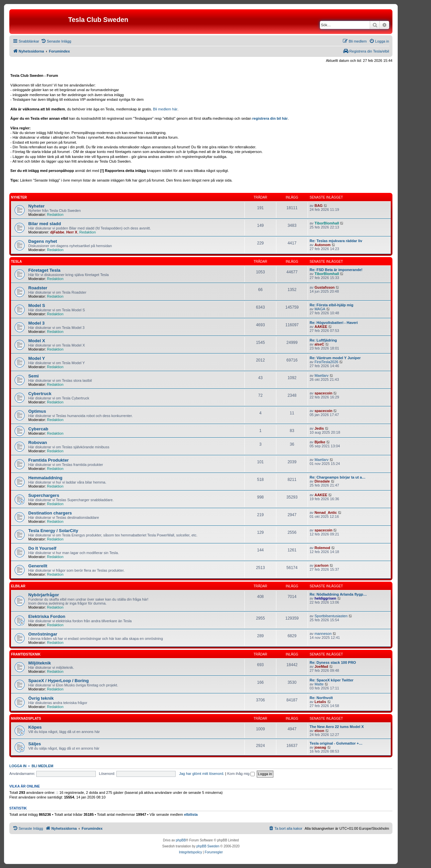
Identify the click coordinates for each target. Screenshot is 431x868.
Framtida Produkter (49, 460)
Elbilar (18, 586)
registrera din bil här (270, 118)
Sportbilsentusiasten (331, 616)
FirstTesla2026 (327, 362)
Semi (34, 376)
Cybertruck (40, 394)
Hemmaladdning (45, 478)
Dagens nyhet (43, 241)
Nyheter (19, 197)
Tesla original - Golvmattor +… (336, 743)
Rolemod (322, 548)
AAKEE (321, 327)
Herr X (72, 232)
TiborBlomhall (327, 223)
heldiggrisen (325, 598)
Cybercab (38, 429)
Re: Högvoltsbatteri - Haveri (334, 323)
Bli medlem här (165, 109)
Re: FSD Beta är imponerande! (336, 270)
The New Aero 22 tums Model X (337, 727)
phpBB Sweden (208, 846)
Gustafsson (325, 287)
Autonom (323, 245)
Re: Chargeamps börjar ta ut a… (338, 477)
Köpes (35, 727)
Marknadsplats (26, 719)
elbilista (191, 814)
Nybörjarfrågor (44, 595)
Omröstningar (43, 634)
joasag (320, 747)
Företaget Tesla (44, 270)
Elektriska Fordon (47, 616)
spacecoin (324, 393)
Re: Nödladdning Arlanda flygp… (338, 594)
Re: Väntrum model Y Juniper (335, 358)
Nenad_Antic (326, 512)
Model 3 (36, 323)
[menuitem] (56, 41)
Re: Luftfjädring (323, 340)
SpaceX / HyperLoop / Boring (59, 681)
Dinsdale (322, 481)
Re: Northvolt (321, 698)
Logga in (18, 766)
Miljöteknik (40, 663)
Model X (37, 341)
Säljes (35, 744)
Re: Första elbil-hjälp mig (331, 305)
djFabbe (57, 232)
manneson (323, 634)
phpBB (181, 840)
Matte (319, 684)
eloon (319, 731)
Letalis (320, 702)
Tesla (16, 262)
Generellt (38, 566)
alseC (319, 344)
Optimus (37, 411)
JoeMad (321, 666)
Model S (37, 305)
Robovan (38, 442)
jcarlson (322, 565)
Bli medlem (42, 766)
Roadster (38, 288)
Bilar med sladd (45, 224)
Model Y (37, 358)
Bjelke (320, 442)
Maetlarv (322, 375)
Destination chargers (50, 513)
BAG (319, 206)
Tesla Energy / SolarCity (53, 531)
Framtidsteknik (26, 654)
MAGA (320, 309)
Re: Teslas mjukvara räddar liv (336, 241)
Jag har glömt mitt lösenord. (202, 774)
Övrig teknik (41, 698)
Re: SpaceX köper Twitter (332, 680)
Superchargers (44, 495)
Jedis (319, 428)
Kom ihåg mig (241, 774)
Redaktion (55, 215)
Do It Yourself (42, 548)
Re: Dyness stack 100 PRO (333, 662)
